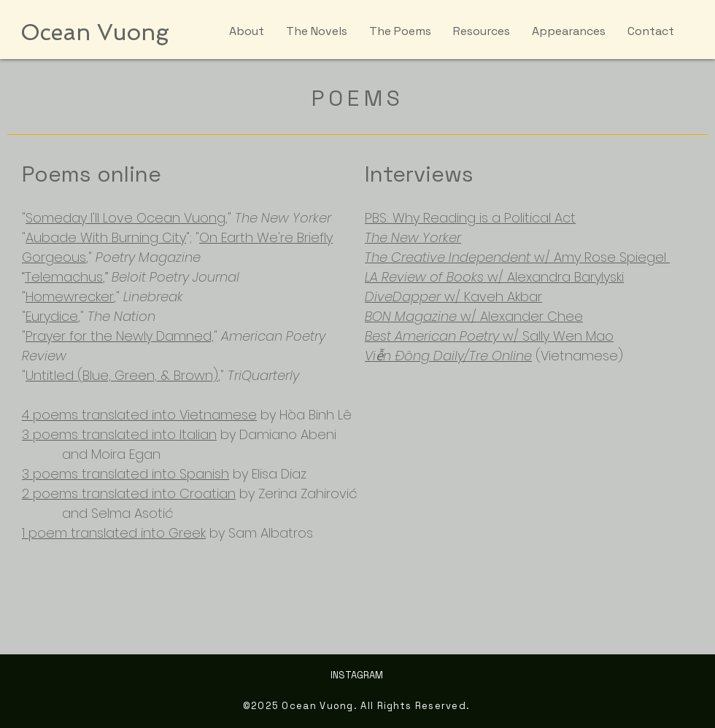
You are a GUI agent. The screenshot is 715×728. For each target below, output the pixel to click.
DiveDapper (403, 297)
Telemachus (64, 277)
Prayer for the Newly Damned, (120, 336)
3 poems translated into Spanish (125, 474)
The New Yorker (413, 237)
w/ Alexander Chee (520, 316)
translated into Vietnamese (169, 415)
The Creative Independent (448, 257)
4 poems (52, 415)
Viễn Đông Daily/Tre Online (448, 356)
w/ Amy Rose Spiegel (600, 257)
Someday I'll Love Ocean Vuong (125, 218)
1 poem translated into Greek (114, 533)
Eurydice (52, 316)
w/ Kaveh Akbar (493, 297)
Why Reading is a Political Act (484, 218)
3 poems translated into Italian (119, 434)
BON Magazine (411, 316)
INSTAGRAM (357, 675)
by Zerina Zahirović (297, 493)
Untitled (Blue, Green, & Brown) (122, 375)
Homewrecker (70, 297)
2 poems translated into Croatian (129, 493)
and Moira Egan (91, 454)
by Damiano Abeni (277, 434)
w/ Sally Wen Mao (556, 336)
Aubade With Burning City (106, 237)
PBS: (379, 218)
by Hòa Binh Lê (304, 415)
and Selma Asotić (98, 513)
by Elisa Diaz (268, 474)
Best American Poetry (432, 336)
